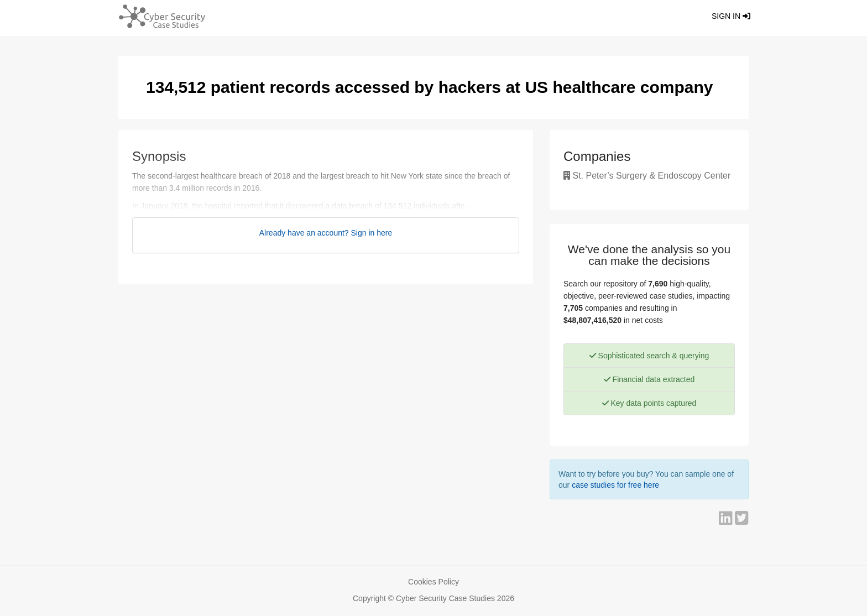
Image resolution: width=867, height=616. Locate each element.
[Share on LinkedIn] (727, 521)
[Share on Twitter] (742, 521)
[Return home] (158, 18)
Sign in (731, 16)
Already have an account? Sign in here (326, 233)
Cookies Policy (433, 582)
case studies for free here (615, 485)
